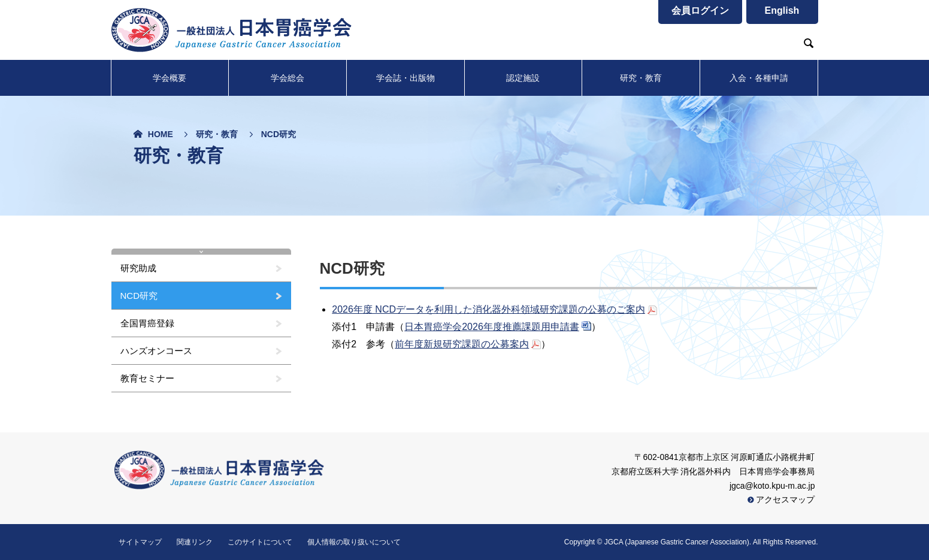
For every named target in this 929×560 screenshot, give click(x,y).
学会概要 (170, 78)
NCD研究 (139, 296)
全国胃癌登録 (147, 323)
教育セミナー (147, 378)
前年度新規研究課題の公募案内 (462, 344)
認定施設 (523, 78)
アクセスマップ (781, 500)
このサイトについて (260, 542)
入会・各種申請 (759, 78)
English (782, 10)
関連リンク (195, 542)
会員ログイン (700, 10)
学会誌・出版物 (406, 78)
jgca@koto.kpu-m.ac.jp (772, 486)
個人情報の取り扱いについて (354, 542)
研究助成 (138, 268)
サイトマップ (140, 542)
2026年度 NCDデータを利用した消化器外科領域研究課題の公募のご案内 (488, 309)
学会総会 (288, 78)
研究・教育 (641, 78)
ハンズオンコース (156, 351)
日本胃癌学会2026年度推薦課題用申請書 (492, 327)
